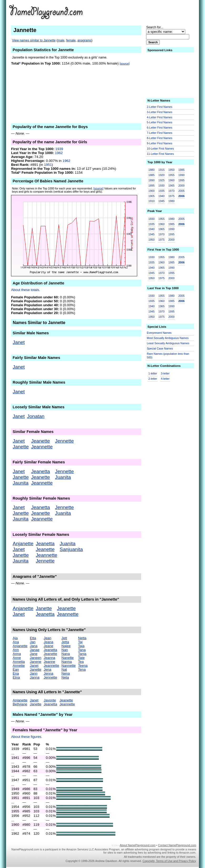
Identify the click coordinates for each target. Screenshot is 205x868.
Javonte (50, 700)
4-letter (165, 379)
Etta (33, 638)
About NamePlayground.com (137, 845)
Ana (16, 642)
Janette (21, 447)
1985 (181, 170)
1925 (161, 180)
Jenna (48, 673)
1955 (171, 175)
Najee (66, 646)
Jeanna (49, 658)
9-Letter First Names (160, 143)
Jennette (64, 441)
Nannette (69, 666)
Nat (64, 669)
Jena (47, 669)
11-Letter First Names (160, 154)
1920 (161, 175)
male (61, 40)
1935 (161, 191)
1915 (161, 170)
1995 (181, 180)
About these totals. (25, 290)
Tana (82, 650)
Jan (33, 642)
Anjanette (23, 544)
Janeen (36, 658)
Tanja (82, 654)
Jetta (65, 642)
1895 (152, 186)
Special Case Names (160, 348)
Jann (34, 673)
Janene (36, 662)
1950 (171, 170)
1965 (171, 186)
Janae (35, 650)
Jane (34, 654)
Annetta (19, 662)
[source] (125, 63)
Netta (82, 638)
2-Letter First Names (160, 107)
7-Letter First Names (160, 133)
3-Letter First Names (160, 112)
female (71, 40)
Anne (17, 658)
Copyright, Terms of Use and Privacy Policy (169, 861)
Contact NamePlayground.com (177, 845)
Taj (80, 642)
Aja (15, 638)
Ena (16, 673)
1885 (152, 175)
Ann (16, 650)
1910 (152, 201)
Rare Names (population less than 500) (168, 356)
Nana (66, 654)
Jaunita (20, 483)
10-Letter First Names (160, 149)
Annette (19, 666)
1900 (152, 191)
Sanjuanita (71, 549)
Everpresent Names (159, 333)
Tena (82, 669)
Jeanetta (40, 471)
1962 (59, 153)
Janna (35, 677)
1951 (48, 165)
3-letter (165, 373)
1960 (171, 180)
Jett (64, 638)
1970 (171, 191)
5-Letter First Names (160, 122)
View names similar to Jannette (34, 40)
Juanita (63, 477)
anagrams (84, 40)
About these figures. (27, 737)
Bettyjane (20, 704)
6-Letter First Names (160, 128)
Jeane (48, 646)
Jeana (48, 642)
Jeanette (40, 441)
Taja (81, 646)
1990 (181, 175)
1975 (171, 196)
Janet (19, 342)
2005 (181, 191)
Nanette (68, 658)
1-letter (153, 373)
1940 (161, 196)
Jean (47, 638)
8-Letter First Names (160, 138)
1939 (59, 149)
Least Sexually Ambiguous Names (168, 343)
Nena (66, 673)
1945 (161, 201)
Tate (81, 658)
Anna (17, 654)
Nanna (67, 662)
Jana (34, 646)
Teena (83, 666)
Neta (65, 677)
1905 (152, 196)
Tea (81, 662)
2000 (181, 186)
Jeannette (42, 447)
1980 (171, 201)
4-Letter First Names (160, 117)
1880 (152, 170)
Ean (16, 669)
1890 (152, 180)
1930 (161, 186)
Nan (65, 650)
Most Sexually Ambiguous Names (168, 338)
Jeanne (49, 662)
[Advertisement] (155, 12)
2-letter (153, 379)
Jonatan (36, 416)
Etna (16, 677)
